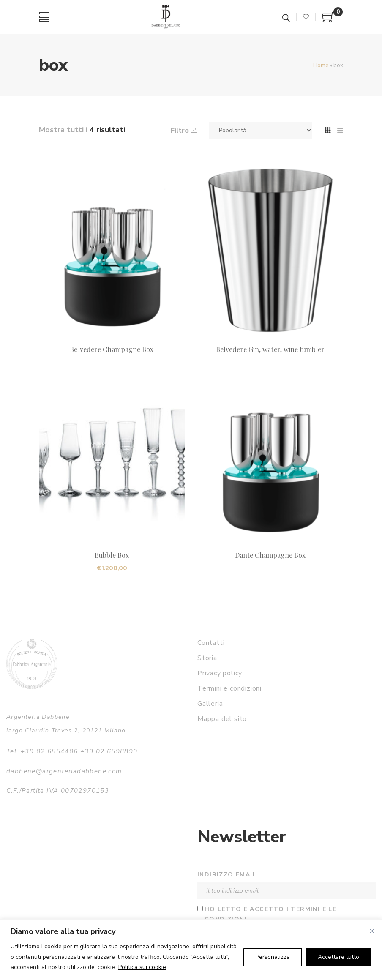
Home (321, 66)
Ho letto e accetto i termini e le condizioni (270, 914)
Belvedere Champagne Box (112, 349)
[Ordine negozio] (261, 130)
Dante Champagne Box (270, 555)
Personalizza (273, 957)
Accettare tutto (338, 957)
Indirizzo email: (228, 875)
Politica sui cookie (142, 967)
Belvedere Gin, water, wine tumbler (270, 349)
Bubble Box (112, 555)
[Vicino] (372, 931)
